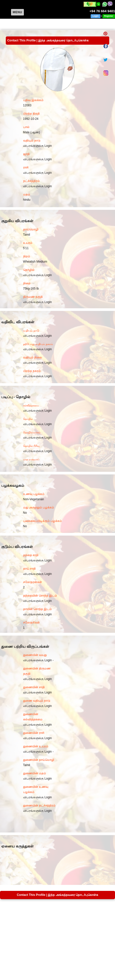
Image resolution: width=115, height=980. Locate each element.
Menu (18, 12)
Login (96, 16)
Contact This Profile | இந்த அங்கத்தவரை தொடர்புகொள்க (48, 40)
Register (109, 16)
